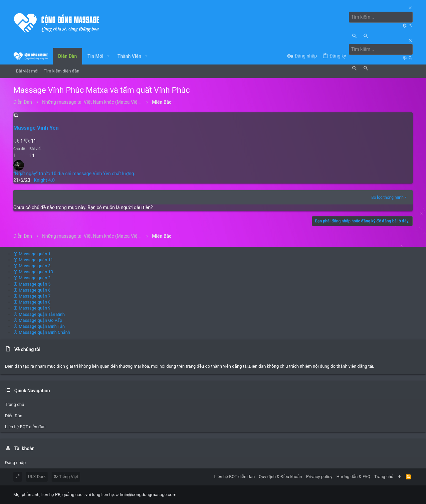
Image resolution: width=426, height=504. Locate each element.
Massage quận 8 (32, 302)
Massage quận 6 (32, 290)
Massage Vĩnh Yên (36, 128)
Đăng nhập (15, 463)
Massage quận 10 (33, 272)
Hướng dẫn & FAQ (353, 477)
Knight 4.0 (44, 180)
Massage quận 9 (32, 308)
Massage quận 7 (32, 296)
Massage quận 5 (32, 284)
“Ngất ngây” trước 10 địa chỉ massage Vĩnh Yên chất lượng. (74, 174)
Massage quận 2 (32, 278)
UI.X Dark (37, 477)
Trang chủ (14, 404)
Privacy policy (319, 477)
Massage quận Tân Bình (39, 314)
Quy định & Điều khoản (281, 477)
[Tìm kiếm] (381, 17)
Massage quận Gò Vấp (38, 320)
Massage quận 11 (33, 260)
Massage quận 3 (32, 266)
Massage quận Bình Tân (39, 326)
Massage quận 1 (32, 254)
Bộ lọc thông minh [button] (388, 197)
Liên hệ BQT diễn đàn (25, 427)
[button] (108, 56)
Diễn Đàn (14, 416)
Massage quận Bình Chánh (42, 332)
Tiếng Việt (66, 477)
